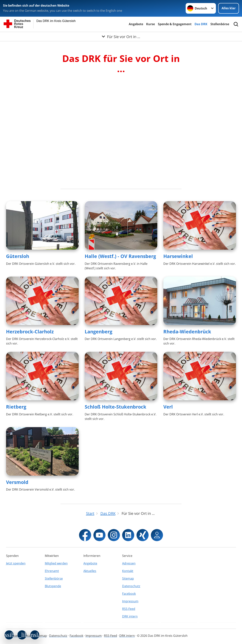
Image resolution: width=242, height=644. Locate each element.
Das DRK (201, 24)
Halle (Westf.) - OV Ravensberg (120, 256)
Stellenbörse (220, 24)
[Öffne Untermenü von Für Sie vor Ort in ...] (121, 37)
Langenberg (99, 331)
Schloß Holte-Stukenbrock (116, 407)
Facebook (129, 594)
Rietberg (16, 407)
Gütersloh (18, 256)
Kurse (150, 24)
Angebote (136, 24)
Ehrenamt (52, 571)
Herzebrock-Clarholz (30, 331)
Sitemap (128, 578)
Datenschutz (131, 586)
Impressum (130, 601)
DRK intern (130, 616)
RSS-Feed (129, 609)
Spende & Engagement (175, 24)
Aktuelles (90, 571)
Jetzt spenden (16, 563)
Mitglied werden (56, 563)
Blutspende (53, 586)
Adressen (129, 563)
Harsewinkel (178, 256)
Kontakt (128, 571)
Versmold (17, 482)
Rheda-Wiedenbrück (187, 331)
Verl (168, 407)
